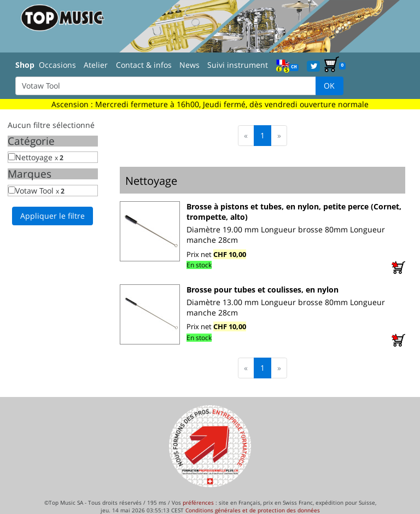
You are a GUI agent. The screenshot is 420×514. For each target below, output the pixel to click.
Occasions (57, 65)
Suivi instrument (238, 65)
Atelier (96, 65)
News (189, 65)
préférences (198, 503)
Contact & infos (144, 65)
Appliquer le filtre (52, 216)
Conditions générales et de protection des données (253, 510)
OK (329, 86)
